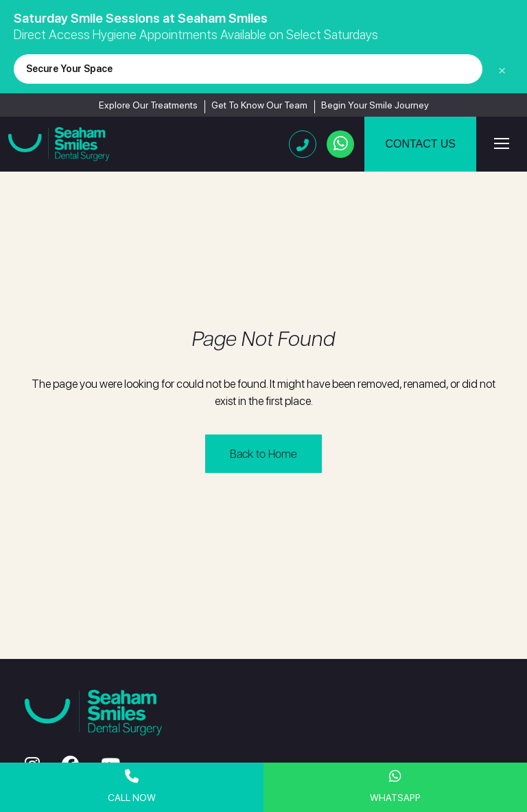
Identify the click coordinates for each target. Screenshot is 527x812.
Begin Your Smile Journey (375, 105)
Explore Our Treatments (148, 105)
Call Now (132, 786)
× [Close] (502, 69)
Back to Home (263, 453)
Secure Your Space (69, 68)
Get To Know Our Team (259, 105)
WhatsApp (395, 786)
